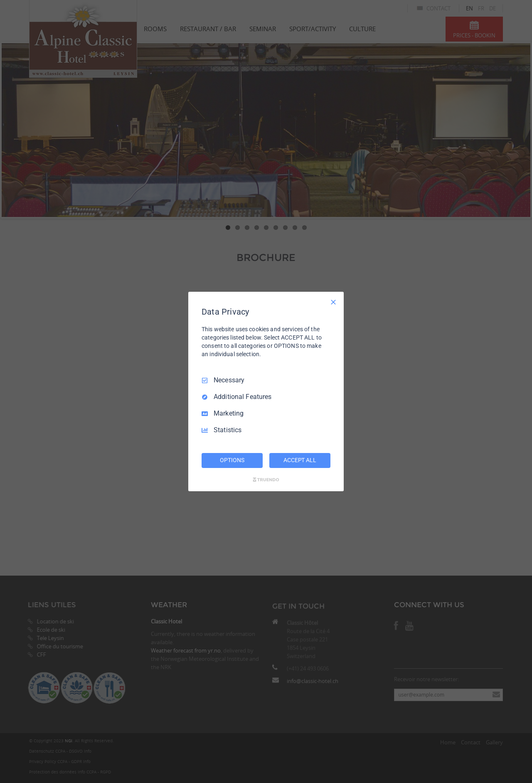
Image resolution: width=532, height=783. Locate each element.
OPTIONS (232, 460)
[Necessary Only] (333, 302)
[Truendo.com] (266, 480)
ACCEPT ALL (300, 460)
